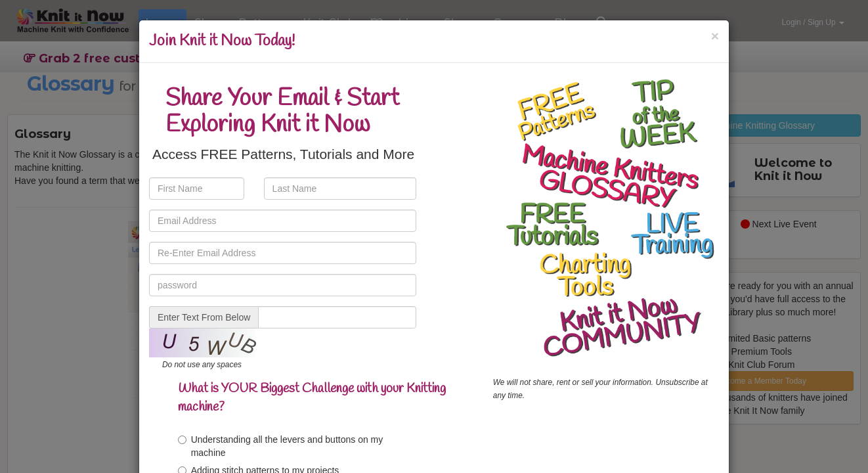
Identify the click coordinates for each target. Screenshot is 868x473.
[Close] (715, 36)
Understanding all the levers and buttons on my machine (281, 446)
